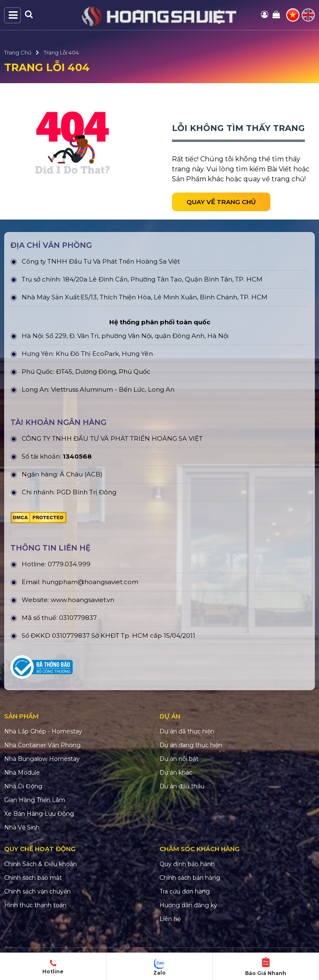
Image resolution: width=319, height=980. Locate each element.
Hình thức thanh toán (35, 905)
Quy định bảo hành (187, 864)
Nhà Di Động (23, 786)
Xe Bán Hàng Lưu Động (39, 814)
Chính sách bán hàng (190, 878)
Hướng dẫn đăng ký (188, 905)
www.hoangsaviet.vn (82, 600)
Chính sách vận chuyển (37, 891)
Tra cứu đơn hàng (185, 891)
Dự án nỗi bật (179, 759)
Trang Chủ (18, 52)
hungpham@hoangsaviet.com (90, 582)
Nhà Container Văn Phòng (42, 745)
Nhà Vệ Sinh (22, 827)
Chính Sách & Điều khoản (40, 864)
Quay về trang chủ (221, 202)
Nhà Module (22, 773)
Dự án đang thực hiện (191, 745)
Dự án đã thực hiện (187, 731)
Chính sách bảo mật (33, 878)
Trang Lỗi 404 (61, 52)
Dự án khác (176, 773)
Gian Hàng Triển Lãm (35, 800)
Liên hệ (170, 919)
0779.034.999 (69, 564)
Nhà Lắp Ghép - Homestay (43, 731)
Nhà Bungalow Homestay (42, 759)
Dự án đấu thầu (182, 786)
